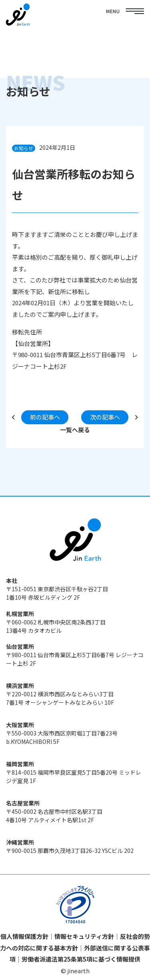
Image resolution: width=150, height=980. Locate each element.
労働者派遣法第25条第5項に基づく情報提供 (81, 959)
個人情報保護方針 (24, 936)
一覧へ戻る (75, 430)
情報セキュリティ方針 (84, 936)
